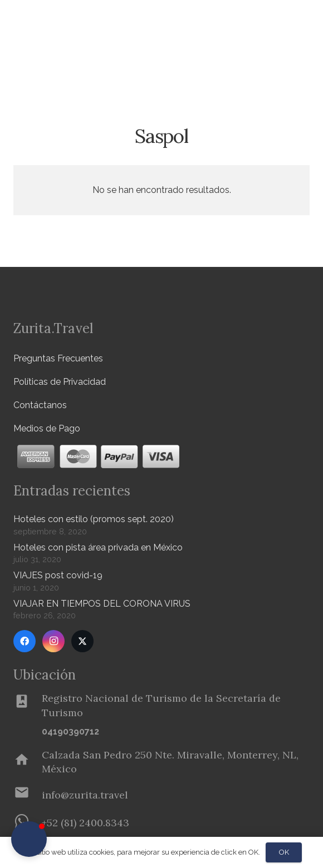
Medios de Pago (47, 428)
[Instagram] (53, 641)
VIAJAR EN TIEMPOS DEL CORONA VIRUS (102, 604)
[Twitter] (82, 641)
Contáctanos (40, 405)
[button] (308, 58)
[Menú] (281, 22)
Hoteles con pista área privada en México (98, 547)
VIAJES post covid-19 (58, 575)
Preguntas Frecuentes (58, 358)
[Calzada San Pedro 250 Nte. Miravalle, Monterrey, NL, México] (28, 762)
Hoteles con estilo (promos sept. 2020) (94, 519)
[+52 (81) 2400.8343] (85, 823)
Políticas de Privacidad (60, 382)
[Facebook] (25, 641)
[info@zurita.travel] (28, 795)
